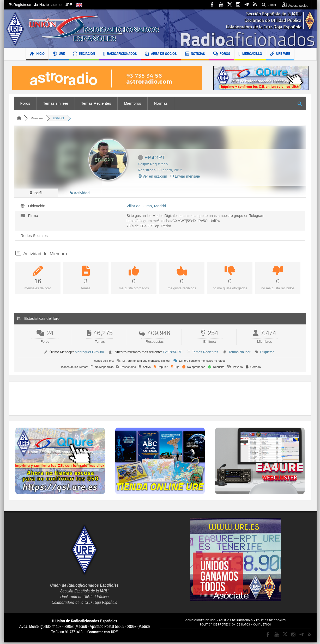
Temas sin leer (56, 103)
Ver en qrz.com (153, 176)
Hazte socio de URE (53, 5)
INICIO (37, 54)
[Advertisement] (160, 400)
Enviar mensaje (185, 176)
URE (59, 54)
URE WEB (280, 54)
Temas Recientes (96, 103)
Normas (161, 103)
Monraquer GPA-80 (89, 354)
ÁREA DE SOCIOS (161, 54)
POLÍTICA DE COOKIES (275, 622)
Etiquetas (267, 354)
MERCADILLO (250, 54)
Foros (25, 103)
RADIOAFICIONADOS (120, 54)
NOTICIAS (195, 54)
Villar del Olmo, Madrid (146, 207)
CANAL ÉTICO (265, 626)
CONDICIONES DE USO (196, 622)
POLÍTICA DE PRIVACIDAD (236, 622)
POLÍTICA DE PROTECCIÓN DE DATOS (224, 626)
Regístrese (22, 5)
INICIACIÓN (84, 54)
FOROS (222, 54)
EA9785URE (173, 354)
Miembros (132, 103)
